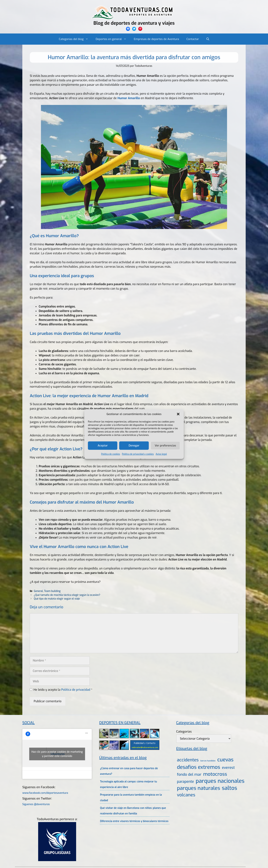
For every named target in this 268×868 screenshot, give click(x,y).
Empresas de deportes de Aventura (156, 39)
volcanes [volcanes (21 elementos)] (186, 795)
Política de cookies (111, 454)
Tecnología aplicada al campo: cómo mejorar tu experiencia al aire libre (128, 784)
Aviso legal (161, 454)
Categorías (184, 732)
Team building (52, 591)
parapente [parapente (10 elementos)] (185, 782)
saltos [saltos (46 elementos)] (229, 788)
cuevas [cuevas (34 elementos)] (225, 760)
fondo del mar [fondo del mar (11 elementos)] (189, 775)
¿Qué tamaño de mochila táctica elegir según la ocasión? (67, 595)
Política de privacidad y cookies (138, 454)
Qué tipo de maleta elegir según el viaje (57, 599)
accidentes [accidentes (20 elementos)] (188, 760)
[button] (178, 414)
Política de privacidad (76, 690)
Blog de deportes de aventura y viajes (134, 23)
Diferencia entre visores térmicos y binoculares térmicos (134, 821)
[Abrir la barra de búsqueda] (208, 39)
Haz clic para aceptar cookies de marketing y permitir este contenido (57, 754)
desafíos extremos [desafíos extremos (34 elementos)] (199, 767)
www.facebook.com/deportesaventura (45, 793)
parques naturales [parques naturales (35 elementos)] (199, 788)
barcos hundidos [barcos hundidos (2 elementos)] (208, 761)
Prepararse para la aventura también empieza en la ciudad (131, 798)
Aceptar (103, 446)
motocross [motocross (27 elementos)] (215, 774)
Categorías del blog (75, 39)
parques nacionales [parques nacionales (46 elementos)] (220, 781)
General (38, 591)
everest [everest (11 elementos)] (228, 768)
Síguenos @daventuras (36, 804)
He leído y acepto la (61, 690)
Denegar (134, 446)
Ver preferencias (165, 446)
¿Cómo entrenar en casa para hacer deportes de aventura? (129, 771)
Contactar (193, 39)
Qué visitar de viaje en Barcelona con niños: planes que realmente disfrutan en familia (133, 811)
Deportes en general (113, 39)
